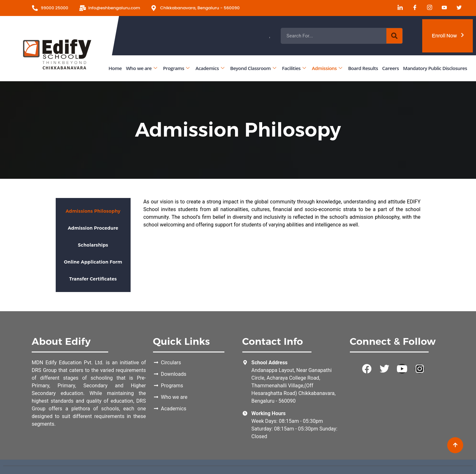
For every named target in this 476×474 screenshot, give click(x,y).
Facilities (294, 68)
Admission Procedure (93, 228)
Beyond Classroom (253, 68)
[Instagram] (427, 8)
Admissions (327, 68)
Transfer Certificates (93, 279)
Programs (176, 68)
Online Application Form (93, 262)
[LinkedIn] (398, 8)
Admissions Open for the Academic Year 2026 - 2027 (326, 36)
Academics (210, 68)
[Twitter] (457, 8)
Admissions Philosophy (93, 211)
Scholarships (93, 245)
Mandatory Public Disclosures (435, 68)
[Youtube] (442, 8)
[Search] (394, 36)
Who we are (141, 68)
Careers (391, 68)
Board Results (363, 68)
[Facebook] (413, 8)
